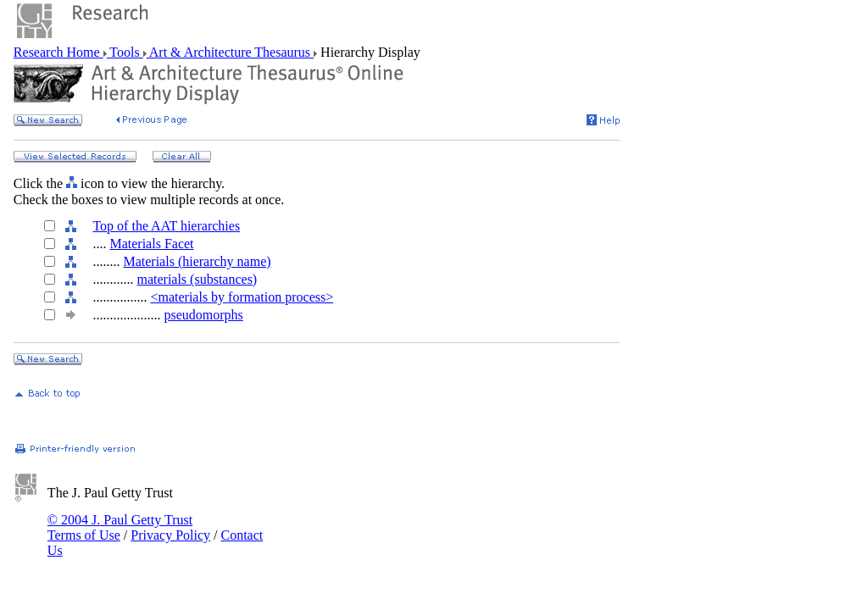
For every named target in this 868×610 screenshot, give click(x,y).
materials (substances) (197, 279)
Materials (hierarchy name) (197, 261)
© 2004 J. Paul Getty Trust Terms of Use (120, 527)
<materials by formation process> (242, 297)
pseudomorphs (203, 315)
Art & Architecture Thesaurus (230, 52)
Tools (125, 52)
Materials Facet (151, 244)
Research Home (58, 52)
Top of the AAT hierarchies (166, 226)
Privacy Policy (170, 535)
